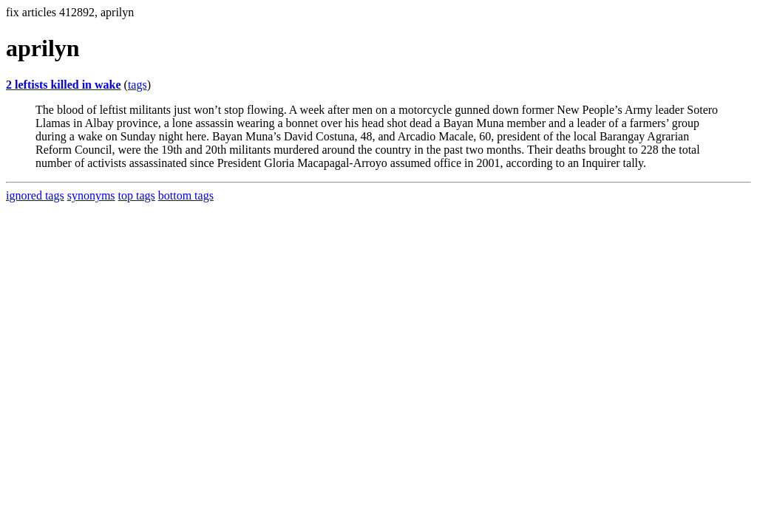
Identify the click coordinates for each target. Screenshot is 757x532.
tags (138, 85)
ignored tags (35, 195)
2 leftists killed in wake (64, 85)
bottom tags (186, 195)
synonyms (91, 195)
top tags (137, 195)
